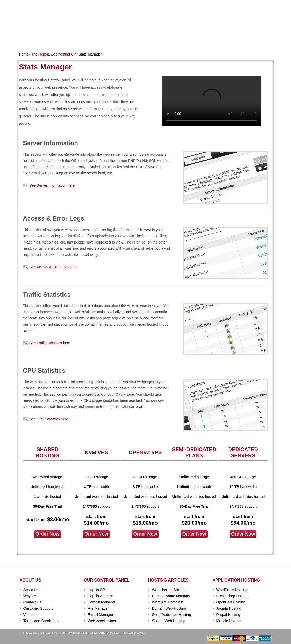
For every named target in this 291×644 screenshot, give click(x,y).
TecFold (38, 13)
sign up (246, 20)
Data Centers (178, 38)
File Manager (98, 608)
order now (48, 534)
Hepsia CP (96, 590)
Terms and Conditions (41, 621)
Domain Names (78, 38)
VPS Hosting (108, 38)
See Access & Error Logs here (54, 267)
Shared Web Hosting (169, 621)
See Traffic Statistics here (50, 343)
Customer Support (38, 608)
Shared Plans (47, 38)
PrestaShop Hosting (233, 596)
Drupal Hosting (228, 615)
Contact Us (32, 602)
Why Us (30, 596)
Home (24, 38)
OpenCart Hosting (231, 602)
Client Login (119, 4)
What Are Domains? (168, 602)
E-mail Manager (101, 615)
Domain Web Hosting (169, 608)
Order (202, 38)
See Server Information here (52, 185)
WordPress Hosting (232, 590)
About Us (31, 590)
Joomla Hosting (229, 608)
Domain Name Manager (171, 596)
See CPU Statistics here (49, 419)
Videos (29, 615)
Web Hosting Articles (169, 590)
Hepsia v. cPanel (101, 596)
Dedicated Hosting (143, 38)
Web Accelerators (102, 621)
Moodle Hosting (229, 621)
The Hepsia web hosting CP (54, 54)
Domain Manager (102, 602)
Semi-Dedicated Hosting (172, 615)
